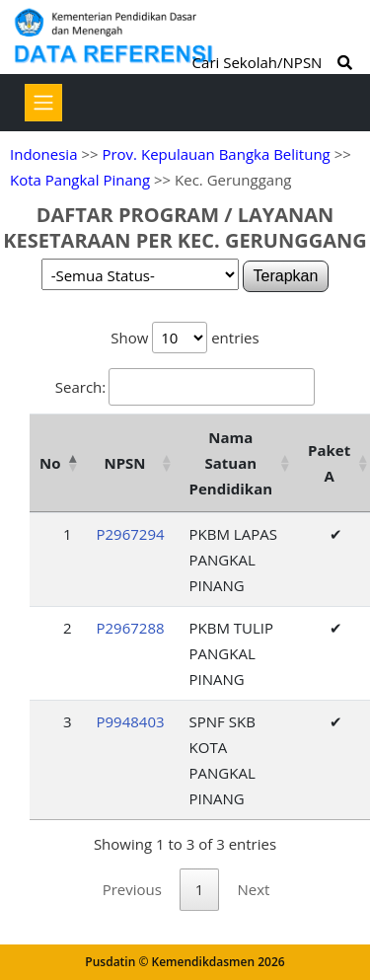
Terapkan (286, 276)
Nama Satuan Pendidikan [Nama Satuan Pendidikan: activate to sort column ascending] (231, 463)
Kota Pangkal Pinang (80, 180)
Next (253, 889)
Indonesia (43, 154)
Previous (132, 889)
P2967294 (130, 534)
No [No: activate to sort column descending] (50, 463)
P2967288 (130, 628)
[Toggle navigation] (43, 103)
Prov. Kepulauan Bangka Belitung (216, 154)
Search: (185, 387)
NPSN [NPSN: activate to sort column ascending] (124, 463)
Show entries (185, 338)
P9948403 (130, 721)
